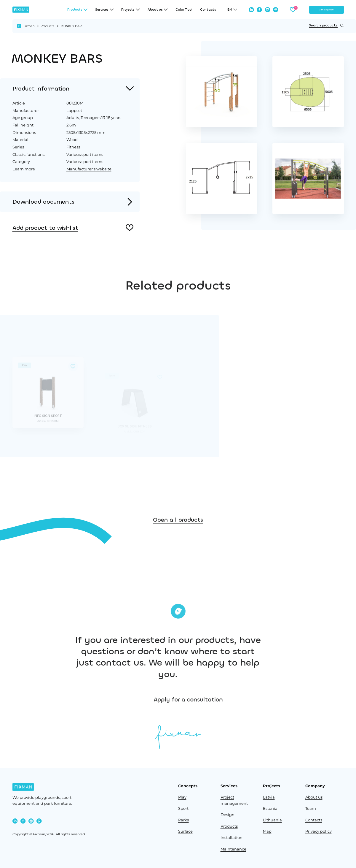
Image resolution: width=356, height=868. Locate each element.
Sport (183, 808)
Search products (326, 26)
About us (314, 797)
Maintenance (233, 849)
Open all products (178, 555)
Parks (183, 820)
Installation (232, 838)
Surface (185, 831)
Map (267, 831)
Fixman (29, 26)
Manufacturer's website (89, 169)
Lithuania (272, 820)
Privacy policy (319, 831)
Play (182, 797)
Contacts (208, 10)
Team (311, 808)
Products (47, 26)
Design (228, 815)
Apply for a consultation (292, 700)
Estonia (270, 808)
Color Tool (184, 10)
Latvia (269, 797)
